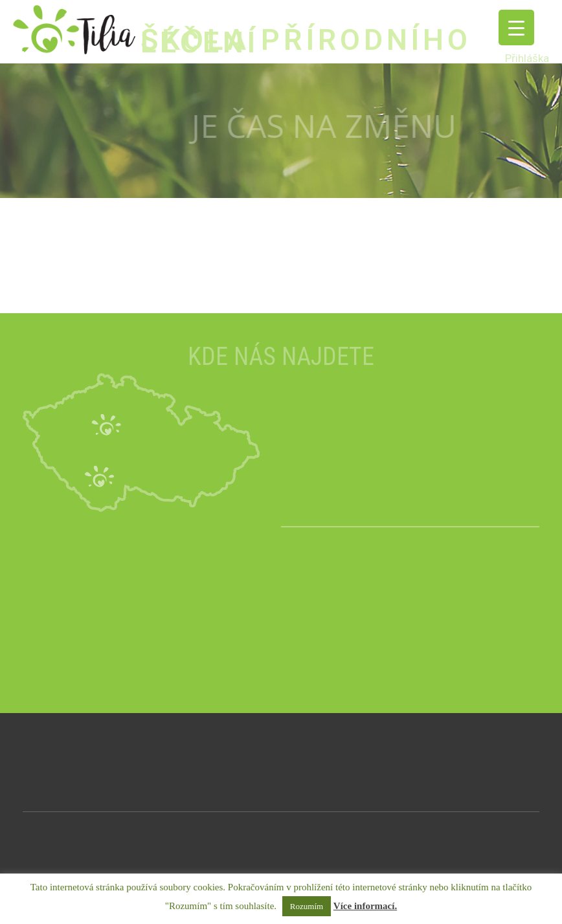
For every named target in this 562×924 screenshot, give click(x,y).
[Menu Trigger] (516, 27)
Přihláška (527, 58)
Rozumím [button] (307, 906)
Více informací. (365, 906)
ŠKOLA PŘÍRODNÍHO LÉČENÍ (306, 41)
